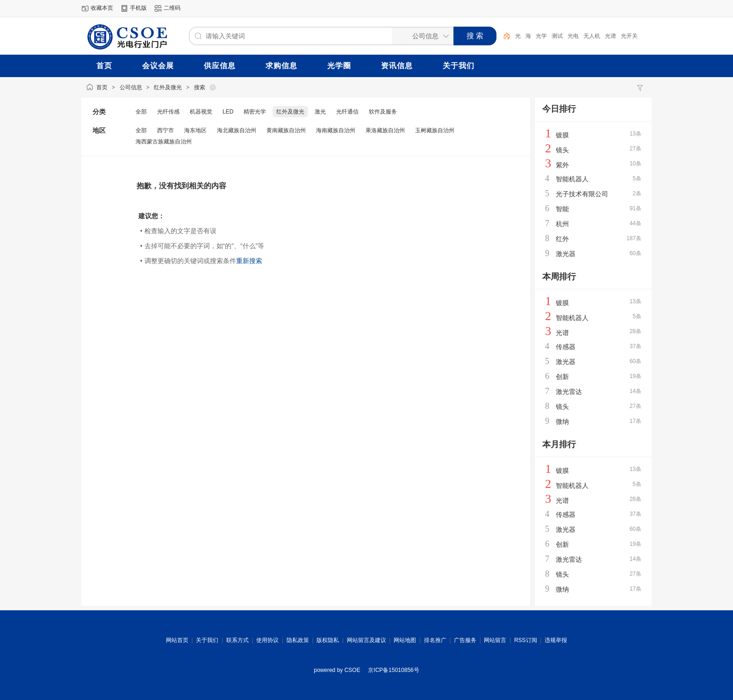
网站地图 (405, 640)
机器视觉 (201, 112)
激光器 (566, 254)
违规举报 (556, 640)
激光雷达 (569, 392)
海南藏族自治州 (336, 130)
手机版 (138, 8)
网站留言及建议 (366, 640)
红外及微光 (168, 87)
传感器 (566, 347)
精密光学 (255, 112)
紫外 (562, 165)
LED (228, 112)
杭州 (562, 224)
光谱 (611, 36)
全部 (141, 112)
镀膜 (562, 135)
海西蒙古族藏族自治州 (164, 142)
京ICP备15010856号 (393, 670)
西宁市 (165, 130)
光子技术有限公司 (582, 194)
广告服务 (465, 640)
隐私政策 (298, 640)
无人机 (592, 36)
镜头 (562, 150)
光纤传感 (168, 112)
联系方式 (237, 640)
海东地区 (195, 130)
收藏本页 (102, 8)
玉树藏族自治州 (435, 130)
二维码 (172, 8)
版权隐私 (328, 640)
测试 (557, 36)
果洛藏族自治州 (385, 130)
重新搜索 (249, 261)
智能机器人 (572, 179)
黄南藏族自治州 (286, 130)
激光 (320, 112)
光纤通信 (347, 112)
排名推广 (435, 640)
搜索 (200, 87)
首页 (102, 87)
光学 (541, 36)
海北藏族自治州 (237, 130)
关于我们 (207, 640)
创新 (562, 377)
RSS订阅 (526, 640)
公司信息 (131, 87)
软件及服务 (383, 112)
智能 (562, 209)
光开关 (629, 36)
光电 (573, 36)
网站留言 (495, 640)
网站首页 (177, 640)
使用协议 (267, 640)
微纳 (562, 421)
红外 (562, 239)
